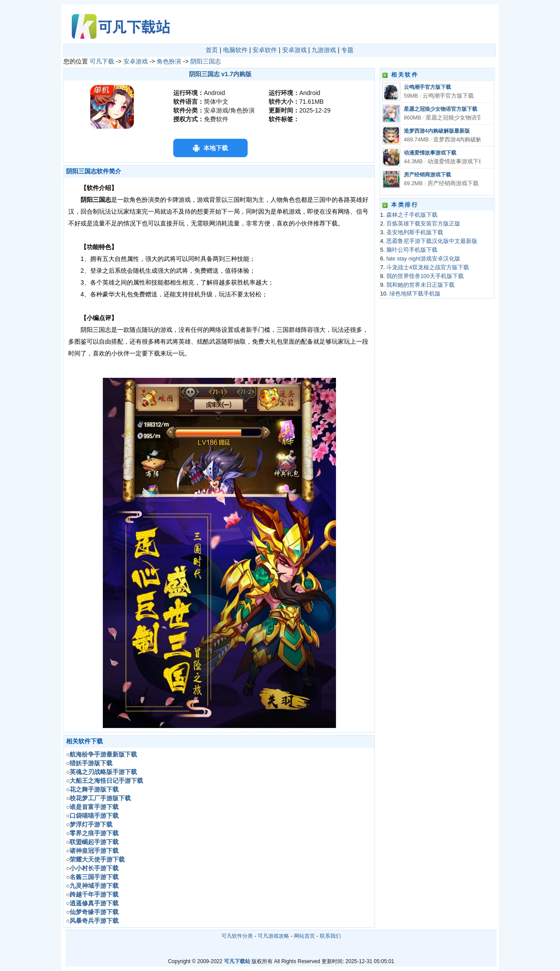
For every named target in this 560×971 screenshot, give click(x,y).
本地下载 (216, 148)
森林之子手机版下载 (412, 215)
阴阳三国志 (206, 61)
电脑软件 (235, 50)
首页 (212, 50)
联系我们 (330, 936)
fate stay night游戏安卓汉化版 (423, 259)
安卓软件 (265, 50)
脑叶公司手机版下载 (412, 250)
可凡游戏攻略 (273, 936)
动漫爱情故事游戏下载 (430, 153)
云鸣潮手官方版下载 (427, 87)
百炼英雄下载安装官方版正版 (423, 224)
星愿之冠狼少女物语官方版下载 (441, 109)
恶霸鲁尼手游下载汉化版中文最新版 (432, 241)
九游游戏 (324, 50)
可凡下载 (102, 61)
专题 (347, 50)
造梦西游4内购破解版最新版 (437, 131)
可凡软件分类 (237, 936)
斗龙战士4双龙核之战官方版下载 (428, 267)
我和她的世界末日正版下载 (420, 285)
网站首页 (304, 936)
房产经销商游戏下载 (427, 175)
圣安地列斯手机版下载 (415, 232)
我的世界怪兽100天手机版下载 (425, 276)
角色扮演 (169, 61)
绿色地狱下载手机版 (415, 294)
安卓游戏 (294, 50)
